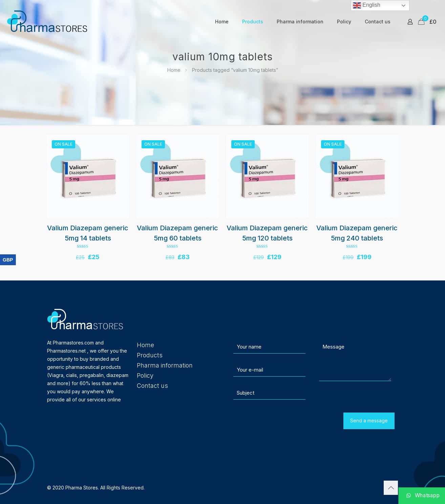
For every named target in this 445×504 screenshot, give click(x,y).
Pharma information (165, 365)
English (367, 5)
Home (174, 70)
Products (150, 355)
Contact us (152, 386)
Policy (145, 375)
